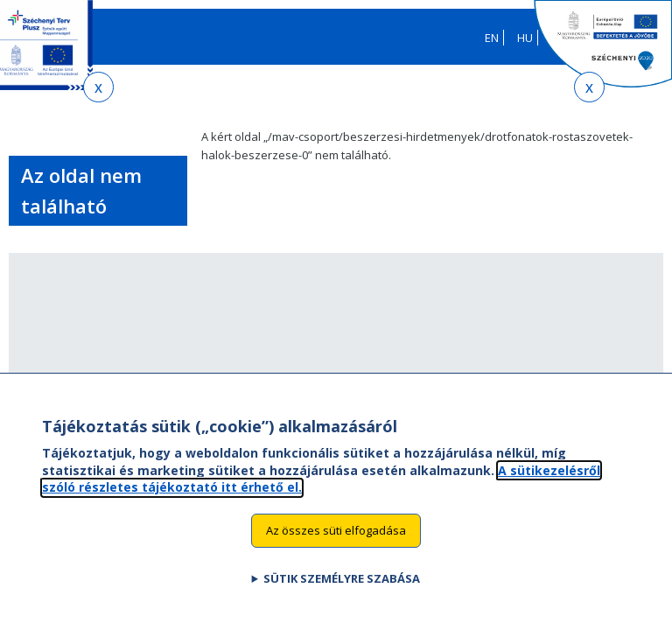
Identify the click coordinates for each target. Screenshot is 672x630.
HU (525, 38)
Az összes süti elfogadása (336, 543)
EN (492, 38)
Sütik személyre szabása (342, 591)
